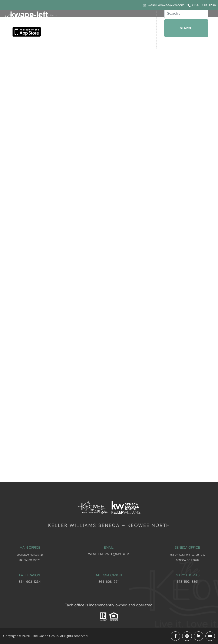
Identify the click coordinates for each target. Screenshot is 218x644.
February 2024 (186, 350)
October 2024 (185, 302)
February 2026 (186, 207)
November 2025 (187, 225)
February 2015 (186, 457)
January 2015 (184, 463)
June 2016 (182, 410)
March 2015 (183, 451)
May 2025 (181, 261)
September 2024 (188, 308)
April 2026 (182, 195)
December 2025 (187, 219)
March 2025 (183, 273)
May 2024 (181, 332)
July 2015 (181, 433)
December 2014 (187, 469)
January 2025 (185, 284)
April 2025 (182, 267)
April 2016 (182, 421)
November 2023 (187, 368)
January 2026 (185, 213)
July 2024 (181, 320)
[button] (211, 20)
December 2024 (187, 290)
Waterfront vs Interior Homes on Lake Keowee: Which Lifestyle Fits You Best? (189, 135)
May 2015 (181, 445)
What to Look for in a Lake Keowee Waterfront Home (189, 87)
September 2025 (188, 237)
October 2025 (185, 231)
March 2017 (183, 398)
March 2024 (183, 344)
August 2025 (184, 243)
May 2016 (181, 416)
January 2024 (185, 356)
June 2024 (182, 326)
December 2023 (187, 362)
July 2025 (181, 249)
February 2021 (186, 386)
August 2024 (184, 314)
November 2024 (187, 296)
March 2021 (183, 380)
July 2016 (181, 404)
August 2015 (184, 427)
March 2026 (183, 201)
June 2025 (182, 255)
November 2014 (187, 475)
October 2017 (185, 392)
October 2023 (185, 374)
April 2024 (182, 338)
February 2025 (186, 278)
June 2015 (182, 439)
